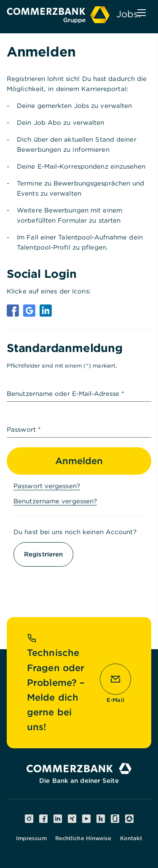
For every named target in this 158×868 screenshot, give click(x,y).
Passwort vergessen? (47, 486)
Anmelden (79, 461)
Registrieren (43, 554)
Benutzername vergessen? (55, 501)
